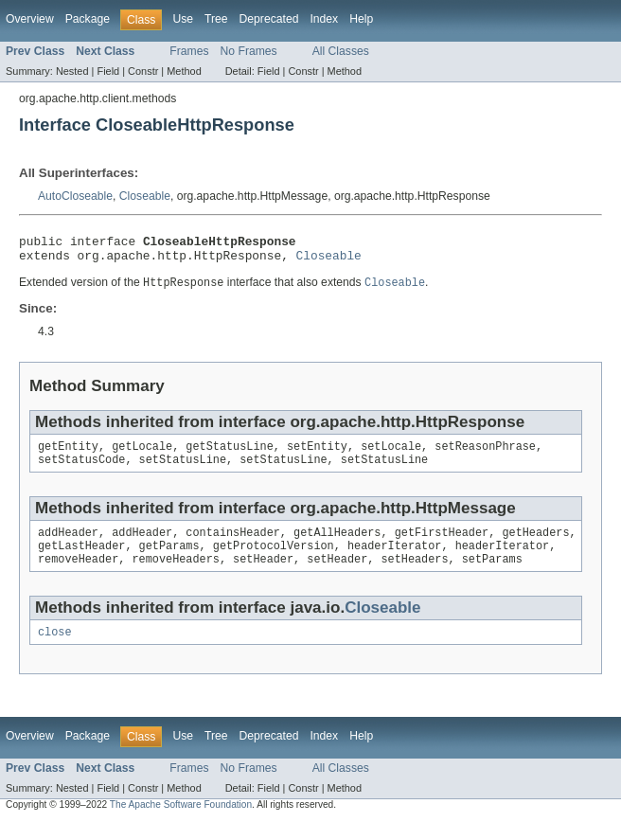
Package (88, 19)
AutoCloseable (75, 196)
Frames (189, 51)
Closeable (145, 196)
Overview (30, 19)
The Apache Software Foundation (181, 822)
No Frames (249, 51)
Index (324, 19)
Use (183, 19)
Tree (216, 19)
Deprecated (269, 19)
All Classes (341, 51)
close (55, 650)
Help (361, 19)
